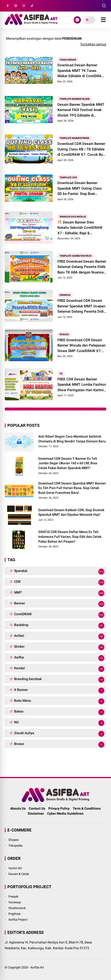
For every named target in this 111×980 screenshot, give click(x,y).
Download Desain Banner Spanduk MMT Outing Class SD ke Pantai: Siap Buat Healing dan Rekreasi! (80, 189)
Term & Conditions (87, 808)
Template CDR (68, 177)
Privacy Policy (59, 808)
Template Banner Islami (75, 99)
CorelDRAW (59, 615)
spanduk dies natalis (73, 217)
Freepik (13, 896)
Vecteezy (15, 902)
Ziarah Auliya (59, 734)
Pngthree (14, 914)
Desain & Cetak (19, 874)
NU (59, 723)
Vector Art (15, 868)
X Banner (59, 691)
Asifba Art (37, 967)
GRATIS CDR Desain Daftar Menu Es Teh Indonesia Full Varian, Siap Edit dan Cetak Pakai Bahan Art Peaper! (70, 537)
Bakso (59, 712)
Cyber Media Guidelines (65, 813)
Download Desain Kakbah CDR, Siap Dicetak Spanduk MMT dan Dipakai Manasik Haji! (71, 512)
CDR (59, 582)
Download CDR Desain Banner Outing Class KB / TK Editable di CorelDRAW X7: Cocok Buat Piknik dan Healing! (82, 149)
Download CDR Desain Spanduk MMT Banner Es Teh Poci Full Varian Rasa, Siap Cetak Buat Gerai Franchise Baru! (72, 488)
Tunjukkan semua (93, 44)
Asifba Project (18, 920)
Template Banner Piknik (74, 138)
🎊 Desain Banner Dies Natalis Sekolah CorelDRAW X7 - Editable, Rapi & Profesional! (80, 228)
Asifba (59, 658)
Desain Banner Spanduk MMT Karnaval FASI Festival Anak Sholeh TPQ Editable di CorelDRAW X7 (81, 110)
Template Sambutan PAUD (76, 256)
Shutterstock (17, 908)
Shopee (14, 840)
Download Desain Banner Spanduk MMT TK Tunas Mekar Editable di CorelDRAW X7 (81, 71)
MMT (59, 593)
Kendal (59, 669)
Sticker (59, 647)
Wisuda (64, 334)
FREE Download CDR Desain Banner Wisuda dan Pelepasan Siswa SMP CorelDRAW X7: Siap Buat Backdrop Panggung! (81, 346)
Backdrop (59, 626)
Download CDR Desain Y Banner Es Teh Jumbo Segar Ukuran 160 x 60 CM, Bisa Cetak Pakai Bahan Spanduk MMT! (68, 463)
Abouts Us (18, 808)
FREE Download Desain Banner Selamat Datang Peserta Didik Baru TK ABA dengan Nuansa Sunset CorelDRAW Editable (82, 267)
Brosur (59, 745)
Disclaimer (36, 813)
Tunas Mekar (68, 59)
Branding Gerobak (59, 680)
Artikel (59, 636)
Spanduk (65, 295)
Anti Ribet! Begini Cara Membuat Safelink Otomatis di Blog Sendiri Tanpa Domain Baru (72, 439)
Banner (59, 604)
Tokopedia (15, 846)
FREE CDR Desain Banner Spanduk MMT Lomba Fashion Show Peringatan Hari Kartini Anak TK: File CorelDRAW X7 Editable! (82, 385)
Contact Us (37, 808)
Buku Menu (59, 701)
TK (61, 374)
